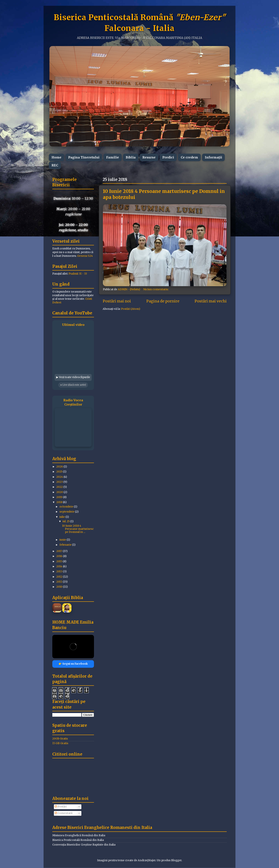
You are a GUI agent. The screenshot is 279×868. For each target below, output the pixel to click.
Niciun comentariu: (156, 289)
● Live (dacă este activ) (73, 385)
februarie (66, 545)
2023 (60, 482)
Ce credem (189, 157)
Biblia (131, 157)
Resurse (149, 157)
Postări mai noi (117, 301)
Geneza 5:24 (85, 256)
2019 (60, 497)
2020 (60, 492)
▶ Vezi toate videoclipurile (73, 377)
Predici (168, 157)
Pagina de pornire (163, 301)
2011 (60, 582)
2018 (60, 502)
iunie (63, 540)
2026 (60, 467)
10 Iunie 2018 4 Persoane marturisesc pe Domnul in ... (78, 529)
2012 (60, 577)
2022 (60, 487)
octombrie (67, 507)
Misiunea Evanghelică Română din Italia (79, 835)
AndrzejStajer (147, 860)
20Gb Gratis (60, 739)
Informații (213, 157)
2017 (60, 551)
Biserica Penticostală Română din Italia (78, 840)
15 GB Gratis (60, 743)
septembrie (67, 512)
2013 (60, 571)
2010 (60, 587)
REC (55, 165)
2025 (60, 472)
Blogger (176, 860)
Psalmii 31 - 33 (78, 274)
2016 (60, 556)
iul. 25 (66, 521)
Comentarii (64, 813)
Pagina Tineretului (84, 157)
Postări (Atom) (131, 309)
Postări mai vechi (211, 301)
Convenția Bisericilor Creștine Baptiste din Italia (84, 845)
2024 (60, 477)
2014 (60, 566)
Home (56, 157)
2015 (60, 561)
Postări (61, 807)
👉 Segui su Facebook (73, 664)
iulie (62, 517)
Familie (113, 157)
